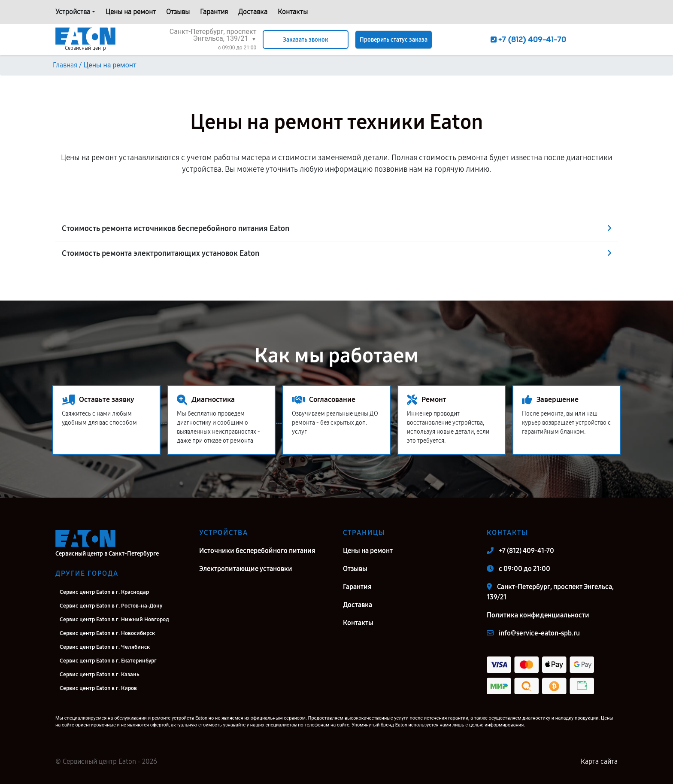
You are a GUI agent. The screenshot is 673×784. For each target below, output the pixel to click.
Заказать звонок (306, 40)
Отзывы (178, 12)
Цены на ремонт (131, 12)
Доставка (253, 12)
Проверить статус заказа (394, 40)
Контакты (293, 12)
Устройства (73, 12)
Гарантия (214, 12)
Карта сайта (599, 761)
